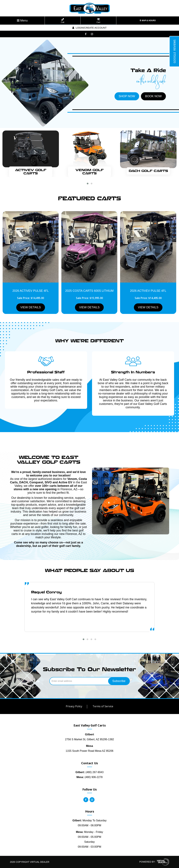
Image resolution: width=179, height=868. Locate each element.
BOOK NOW (153, 96)
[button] (88, 184)
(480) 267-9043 (89, 772)
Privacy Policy (74, 706)
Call (63, 21)
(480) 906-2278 (89, 777)
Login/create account (89, 28)
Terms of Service (103, 706)
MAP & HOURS (148, 21)
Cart (98, 21)
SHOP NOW (127, 96)
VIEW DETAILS (31, 307)
